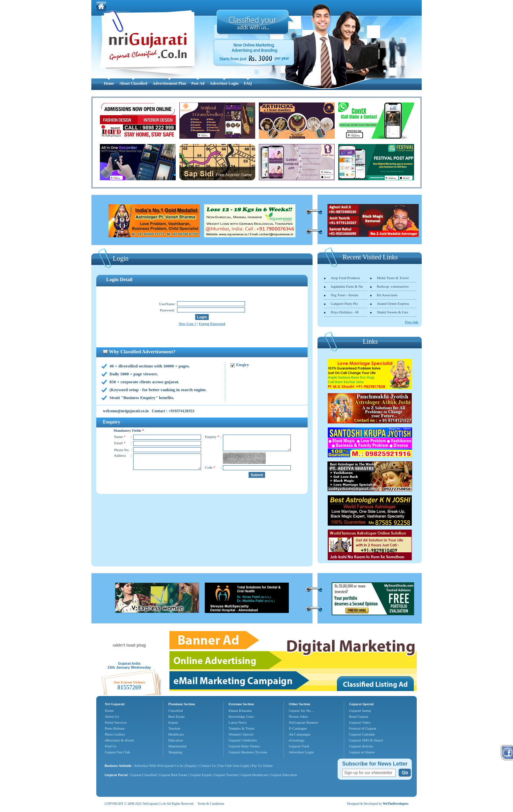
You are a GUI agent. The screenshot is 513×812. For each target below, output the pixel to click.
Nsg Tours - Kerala (345, 295)
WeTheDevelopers (396, 804)
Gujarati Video (360, 722)
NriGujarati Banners (304, 722)
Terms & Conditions (211, 804)
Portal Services (116, 722)
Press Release (115, 728)
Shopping (175, 752)
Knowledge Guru (241, 716)
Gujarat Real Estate (173, 775)
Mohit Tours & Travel (393, 278)
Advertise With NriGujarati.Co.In (159, 766)
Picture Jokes (298, 716)
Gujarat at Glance (362, 752)
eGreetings (297, 740)
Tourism (174, 728)
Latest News (238, 722)
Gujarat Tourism (226, 775)
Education (176, 740)
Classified (175, 710)
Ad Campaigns (300, 734)
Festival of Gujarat (363, 728)
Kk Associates (387, 295)
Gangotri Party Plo (344, 304)
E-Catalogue (298, 728)
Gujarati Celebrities (243, 740)
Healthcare (176, 734)
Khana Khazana (240, 710)
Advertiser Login (224, 83)
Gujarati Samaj (360, 710)
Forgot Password (212, 324)
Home (109, 83)
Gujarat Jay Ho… (302, 710)
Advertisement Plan (169, 83)
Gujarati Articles (361, 746)
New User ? (188, 324)
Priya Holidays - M (345, 312)
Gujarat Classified (144, 775)
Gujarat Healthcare (254, 775)
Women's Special (241, 734)
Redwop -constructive (393, 286)
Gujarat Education (284, 775)
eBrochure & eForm (120, 740)
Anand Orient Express (393, 304)
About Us (112, 716)
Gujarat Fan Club (117, 752)
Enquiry (192, 766)
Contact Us (208, 766)
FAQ (248, 83)
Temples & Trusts (241, 728)
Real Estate (176, 716)
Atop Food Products (345, 278)
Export (173, 722)
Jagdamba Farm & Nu (347, 286)
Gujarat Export (201, 775)
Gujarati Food (299, 746)
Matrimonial (177, 746)
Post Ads (412, 322)
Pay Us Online (262, 766)
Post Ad (198, 83)
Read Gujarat (359, 716)
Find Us (111, 746)
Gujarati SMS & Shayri (366, 740)
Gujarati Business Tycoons (248, 752)
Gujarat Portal (116, 775)
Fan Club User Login (234, 766)
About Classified (133, 83)
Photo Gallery (115, 734)
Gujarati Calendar (362, 734)
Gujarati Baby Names (244, 746)
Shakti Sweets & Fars (392, 312)
